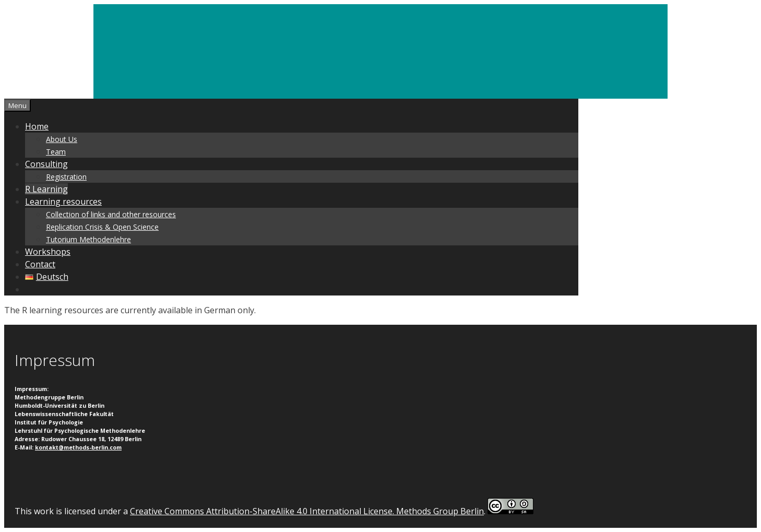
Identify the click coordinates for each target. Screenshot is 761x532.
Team (56, 152)
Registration (66, 177)
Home (37, 126)
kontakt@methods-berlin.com (78, 447)
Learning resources (63, 202)
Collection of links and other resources (111, 214)
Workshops (48, 252)
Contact (40, 264)
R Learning (46, 189)
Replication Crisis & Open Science (102, 227)
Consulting (46, 164)
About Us (62, 139)
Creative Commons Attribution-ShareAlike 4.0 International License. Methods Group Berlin (307, 511)
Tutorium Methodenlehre (88, 239)
